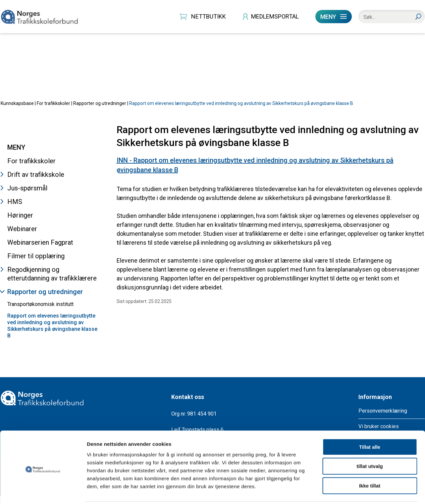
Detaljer (353, 491)
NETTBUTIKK (209, 16)
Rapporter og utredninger (100, 111)
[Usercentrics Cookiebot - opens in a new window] (43, 491)
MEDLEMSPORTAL (275, 16)
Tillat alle (370, 423)
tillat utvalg (370, 443)
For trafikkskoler (53, 111)
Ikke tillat (370, 462)
